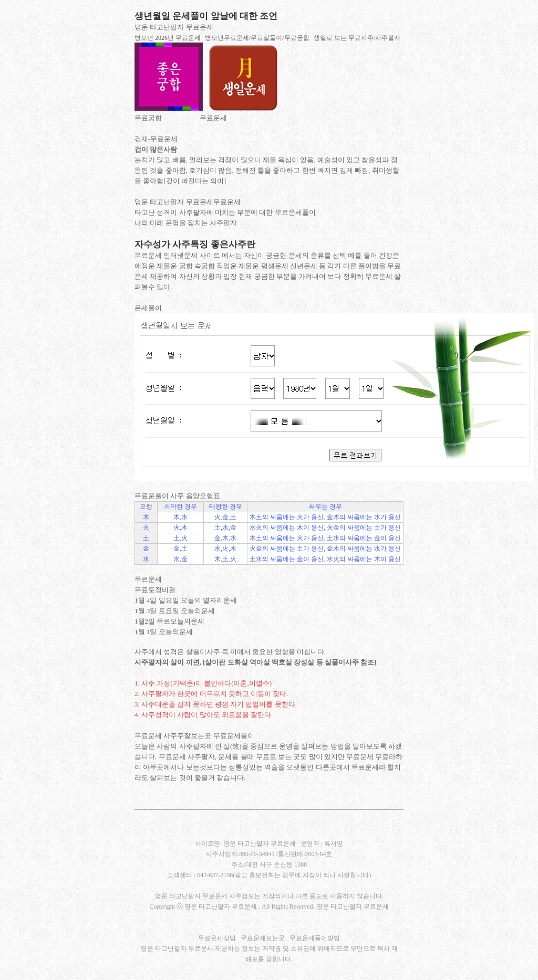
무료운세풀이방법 (315, 938)
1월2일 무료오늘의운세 (169, 621)
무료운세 (213, 118)
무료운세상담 (217, 938)
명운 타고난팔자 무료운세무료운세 (188, 202)
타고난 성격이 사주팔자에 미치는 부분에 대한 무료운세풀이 (225, 212)
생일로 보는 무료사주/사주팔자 (357, 38)
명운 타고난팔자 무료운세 (174, 27)
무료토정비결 (155, 590)
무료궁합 (148, 118)
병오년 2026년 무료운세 (168, 38)
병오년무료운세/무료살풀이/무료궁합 (257, 38)
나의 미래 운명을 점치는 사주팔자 (186, 223)
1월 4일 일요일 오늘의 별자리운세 (186, 600)
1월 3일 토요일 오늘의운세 (175, 611)
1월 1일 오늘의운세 (164, 632)
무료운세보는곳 (263, 938)
